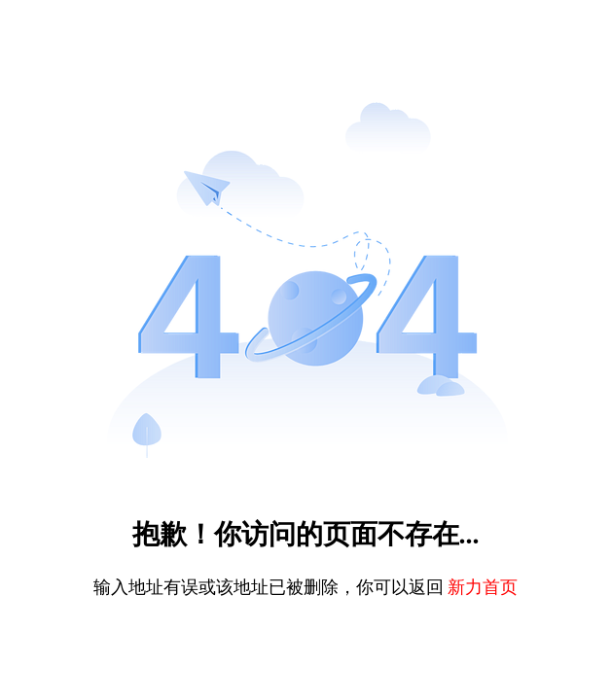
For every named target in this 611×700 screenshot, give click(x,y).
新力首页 (483, 587)
